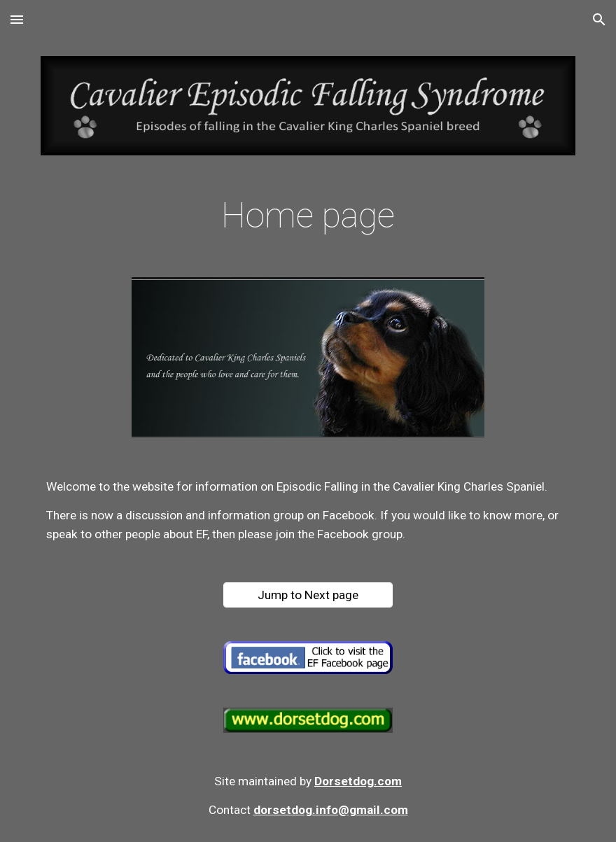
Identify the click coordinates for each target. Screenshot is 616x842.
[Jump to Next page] (308, 595)
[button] (17, 19)
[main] (308, 216)
